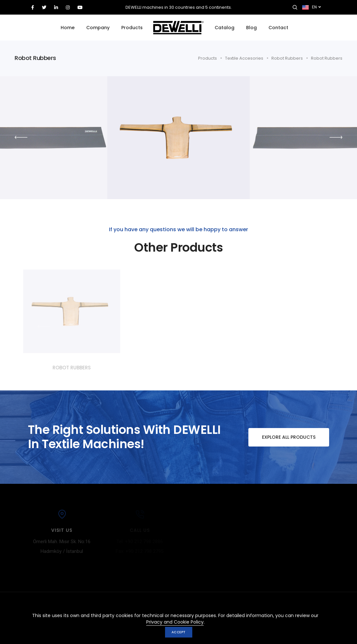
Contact (278, 28)
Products (132, 28)
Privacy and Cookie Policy (175, 622)
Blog (251, 28)
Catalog (225, 28)
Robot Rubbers (287, 58)
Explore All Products (282, 437)
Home (68, 28)
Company (98, 28)
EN (312, 7)
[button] (336, 137)
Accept (179, 632)
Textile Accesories (244, 58)
